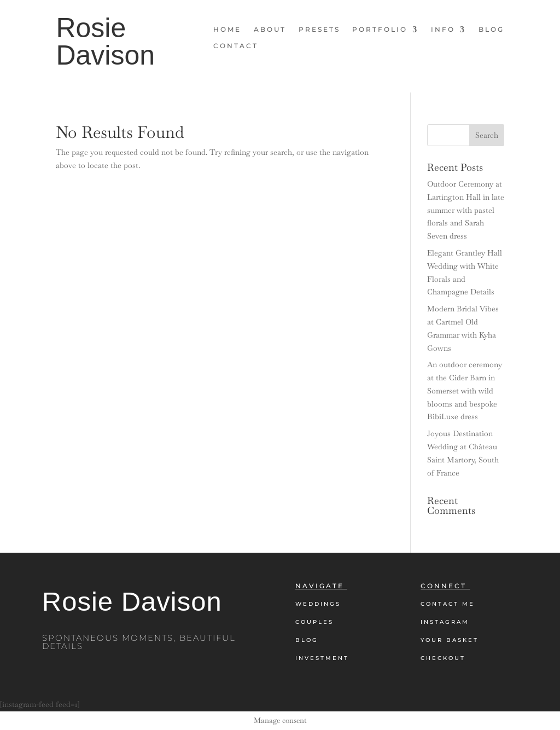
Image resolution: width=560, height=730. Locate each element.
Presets (319, 30)
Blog (491, 30)
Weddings (318, 604)
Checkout (443, 658)
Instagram (445, 622)
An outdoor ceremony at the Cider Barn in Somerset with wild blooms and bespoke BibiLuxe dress (465, 390)
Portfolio (380, 30)
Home (227, 30)
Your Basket (450, 640)
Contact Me (448, 604)
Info (443, 30)
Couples (314, 622)
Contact (236, 46)
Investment (322, 658)
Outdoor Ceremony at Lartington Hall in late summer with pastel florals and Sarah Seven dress (466, 210)
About (270, 30)
